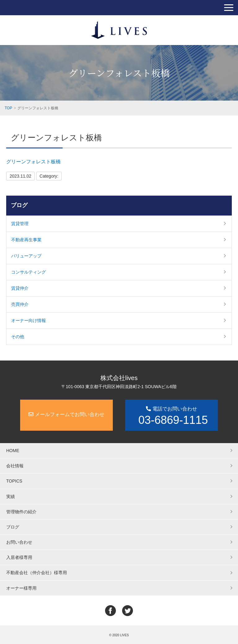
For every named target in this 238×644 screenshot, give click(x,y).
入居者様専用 (19, 557)
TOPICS (14, 481)
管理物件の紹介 (21, 512)
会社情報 (15, 466)
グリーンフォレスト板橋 (33, 162)
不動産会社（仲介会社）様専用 (37, 573)
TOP (8, 108)
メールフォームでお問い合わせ (66, 414)
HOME (13, 451)
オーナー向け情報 (29, 320)
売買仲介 (20, 304)
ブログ (19, 205)
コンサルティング (29, 272)
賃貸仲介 (20, 288)
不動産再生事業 (26, 240)
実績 (11, 497)
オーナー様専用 (21, 588)
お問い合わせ (19, 542)
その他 (18, 337)
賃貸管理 (20, 224)
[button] (229, 8)
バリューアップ (26, 256)
